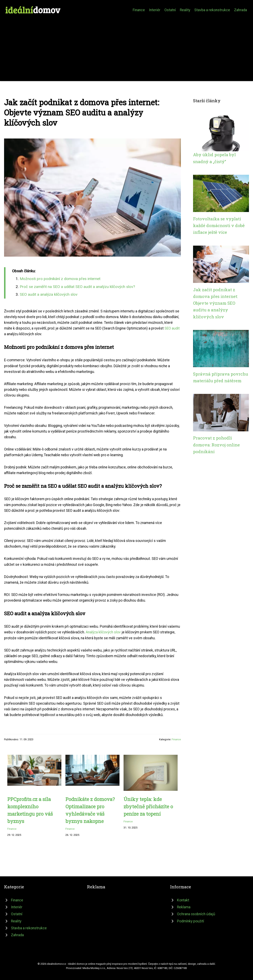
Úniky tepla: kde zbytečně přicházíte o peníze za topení (148, 806)
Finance (139, 10)
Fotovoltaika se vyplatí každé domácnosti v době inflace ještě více (219, 226)
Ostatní (170, 10)
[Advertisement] (127, 46)
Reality (185, 10)
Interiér (155, 10)
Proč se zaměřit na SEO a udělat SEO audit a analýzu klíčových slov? (77, 287)
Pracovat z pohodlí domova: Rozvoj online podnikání (216, 445)
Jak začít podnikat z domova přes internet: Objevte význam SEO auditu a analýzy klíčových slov (216, 303)
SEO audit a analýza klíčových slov (49, 294)
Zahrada (241, 10)
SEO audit (172, 328)
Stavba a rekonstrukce (212, 10)
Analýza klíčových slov (103, 632)
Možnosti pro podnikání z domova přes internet (60, 279)
